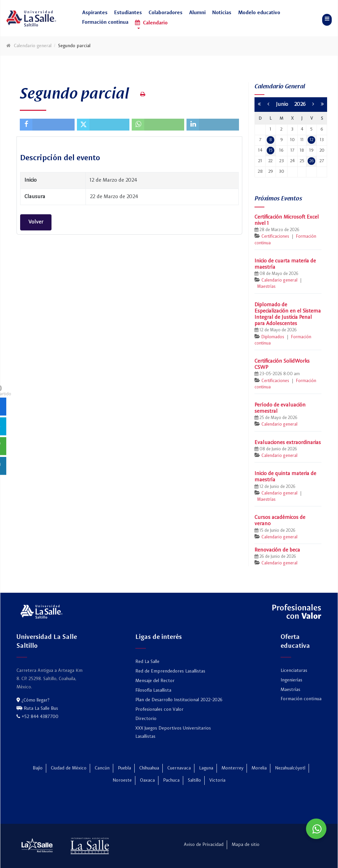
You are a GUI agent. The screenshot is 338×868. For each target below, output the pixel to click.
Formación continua (301, 699)
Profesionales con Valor (159, 709)
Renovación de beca (277, 550)
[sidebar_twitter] (9, 426)
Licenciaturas (294, 671)
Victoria (217, 780)
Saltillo (194, 780)
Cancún (102, 768)
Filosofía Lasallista (153, 690)
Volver (36, 222)
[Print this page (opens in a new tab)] (143, 94)
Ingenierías (291, 680)
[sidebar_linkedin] (9, 466)
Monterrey (232, 768)
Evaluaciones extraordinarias (288, 443)
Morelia (259, 768)
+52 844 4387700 (37, 717)
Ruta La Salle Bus (37, 708)
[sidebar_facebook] (9, 406)
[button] (95, 15)
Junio (285, 105)
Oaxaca (147, 780)
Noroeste (122, 780)
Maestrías (266, 287)
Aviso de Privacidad (204, 845)
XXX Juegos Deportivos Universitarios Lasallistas (173, 732)
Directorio (146, 719)
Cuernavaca (179, 768)
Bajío (38, 768)
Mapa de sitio (246, 845)
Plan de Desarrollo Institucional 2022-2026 (179, 700)
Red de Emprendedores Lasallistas (170, 671)
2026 (300, 105)
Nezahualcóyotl (290, 768)
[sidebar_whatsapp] (9, 446)
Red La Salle (147, 662)
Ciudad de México (69, 768)
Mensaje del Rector (155, 681)
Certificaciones (275, 237)
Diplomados (273, 337)
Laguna (206, 768)
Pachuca (171, 780)
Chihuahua (149, 768)
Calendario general (279, 280)
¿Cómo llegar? (33, 700)
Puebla (124, 768)
